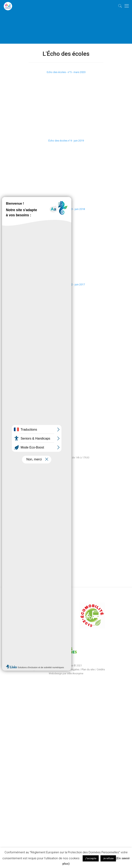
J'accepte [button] (91, 858)
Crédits (101, 669)
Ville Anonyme (75, 673)
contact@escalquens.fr (32, 426)
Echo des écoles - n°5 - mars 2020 (66, 72)
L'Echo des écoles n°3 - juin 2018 (66, 209)
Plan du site (88, 669)
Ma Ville (28, 492)
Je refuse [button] (108, 858)
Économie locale (33, 510)
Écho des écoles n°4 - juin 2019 (66, 141)
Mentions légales (69, 669)
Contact (28, 516)
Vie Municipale (32, 504)
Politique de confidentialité (42, 669)
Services (28, 498)
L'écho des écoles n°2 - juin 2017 (66, 284)
